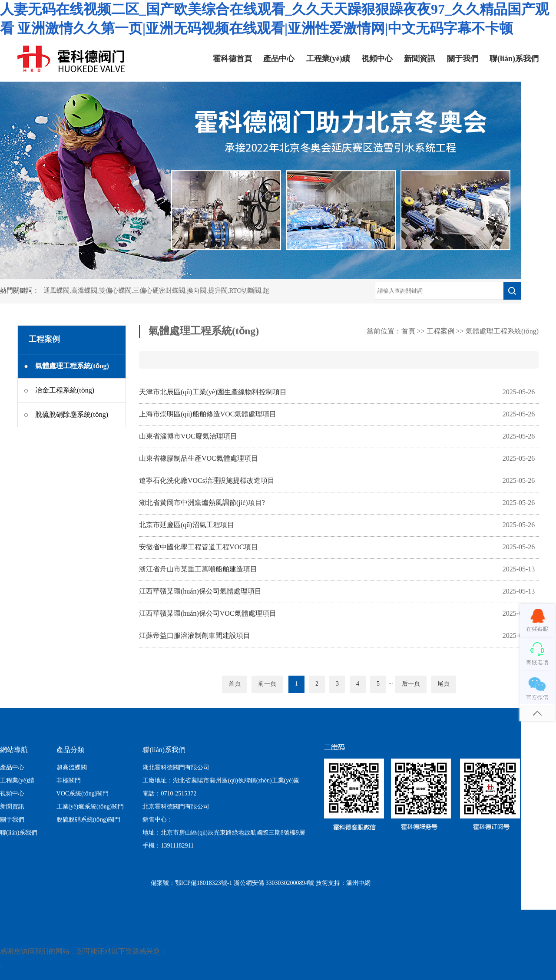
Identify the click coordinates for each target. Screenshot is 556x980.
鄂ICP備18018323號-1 (204, 883)
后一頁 (411, 684)
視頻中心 (377, 59)
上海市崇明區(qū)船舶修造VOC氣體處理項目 (208, 414)
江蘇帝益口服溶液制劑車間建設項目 (195, 636)
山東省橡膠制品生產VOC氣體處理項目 (199, 459)
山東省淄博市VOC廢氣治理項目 (188, 437)
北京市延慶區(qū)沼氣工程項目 (187, 525)
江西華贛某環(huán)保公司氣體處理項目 (200, 592)
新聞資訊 (420, 59)
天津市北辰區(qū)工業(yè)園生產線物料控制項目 (213, 392)
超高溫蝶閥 (72, 768)
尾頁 (443, 684)
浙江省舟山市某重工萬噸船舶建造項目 (198, 569)
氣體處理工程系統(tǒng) (502, 332)
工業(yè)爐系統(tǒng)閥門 (90, 807)
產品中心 (279, 59)
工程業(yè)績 (328, 59)
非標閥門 (69, 781)
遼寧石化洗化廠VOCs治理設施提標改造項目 (207, 481)
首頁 (408, 332)
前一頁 (267, 684)
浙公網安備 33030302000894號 (274, 883)
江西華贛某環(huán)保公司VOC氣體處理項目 (208, 614)
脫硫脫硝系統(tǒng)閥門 (88, 820)
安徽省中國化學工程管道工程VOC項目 (199, 547)
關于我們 (463, 59)
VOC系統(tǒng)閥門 (83, 794)
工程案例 (440, 332)
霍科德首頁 (232, 59)
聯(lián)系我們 (514, 59)
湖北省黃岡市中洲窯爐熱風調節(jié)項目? (202, 503)
